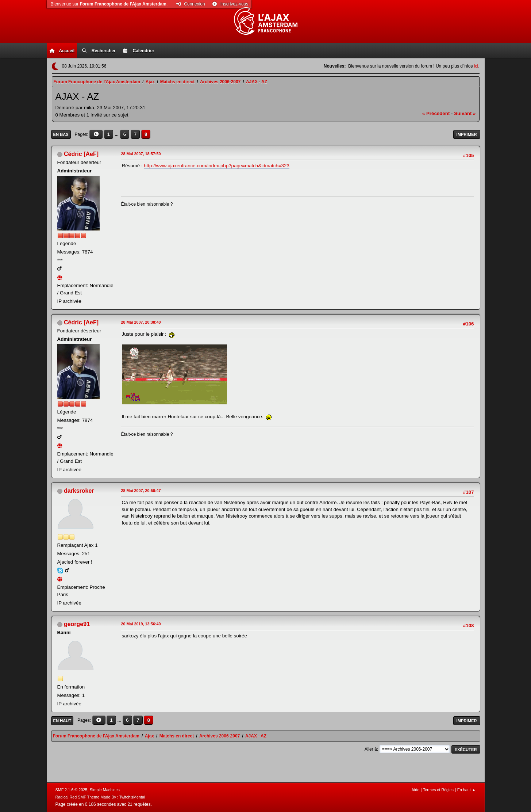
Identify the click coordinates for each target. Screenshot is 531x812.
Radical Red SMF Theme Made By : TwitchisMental (100, 797)
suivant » (465, 113)
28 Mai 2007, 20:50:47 (141, 491)
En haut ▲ (467, 790)
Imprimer (467, 134)
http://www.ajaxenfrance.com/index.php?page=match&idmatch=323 (217, 166)
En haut (62, 721)
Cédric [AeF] (81, 154)
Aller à (371, 749)
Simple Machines (105, 790)
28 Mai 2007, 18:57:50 (141, 154)
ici (476, 66)
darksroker (79, 491)
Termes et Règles (438, 790)
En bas (61, 134)
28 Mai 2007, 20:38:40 (141, 322)
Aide (416, 790)
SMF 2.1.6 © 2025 (72, 790)
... (117, 134)
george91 (77, 624)
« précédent (436, 113)
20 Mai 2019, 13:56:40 (141, 624)
